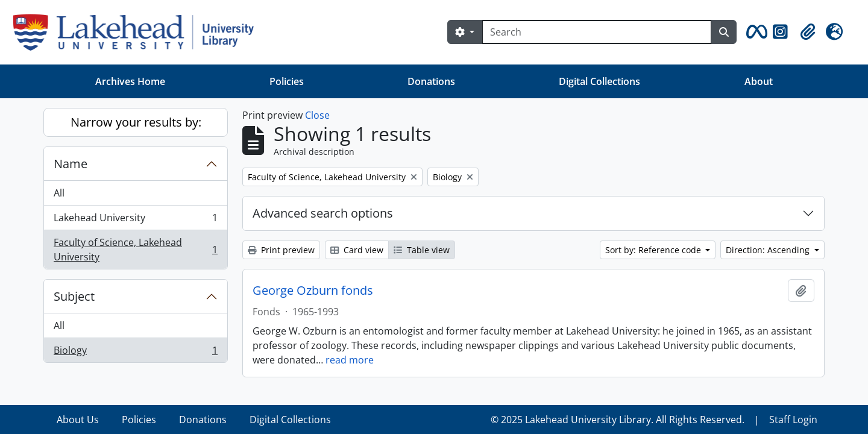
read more (350, 360)
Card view (357, 250)
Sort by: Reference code (654, 250)
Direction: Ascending (769, 250)
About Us (78, 420)
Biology (135, 353)
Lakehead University (135, 220)
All (59, 193)
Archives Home (130, 81)
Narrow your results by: (136, 122)
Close (317, 115)
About (759, 81)
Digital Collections (599, 81)
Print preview (281, 250)
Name (71, 164)
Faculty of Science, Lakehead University (135, 250)
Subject (74, 296)
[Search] (597, 32)
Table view (422, 250)
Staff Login (793, 420)
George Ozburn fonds (313, 291)
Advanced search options (323, 213)
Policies (287, 81)
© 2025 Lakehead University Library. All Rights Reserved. (618, 420)
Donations (431, 81)
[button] (755, 32)
